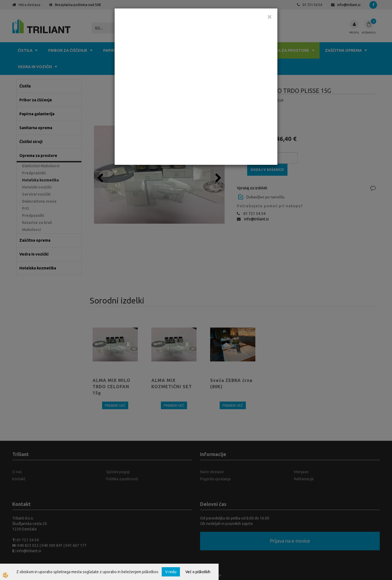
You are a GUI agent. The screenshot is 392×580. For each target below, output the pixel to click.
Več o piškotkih (198, 572)
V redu (171, 572)
